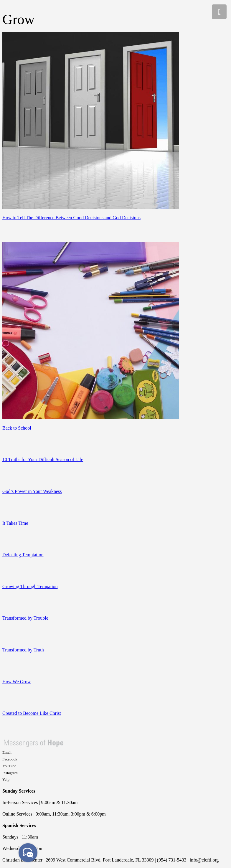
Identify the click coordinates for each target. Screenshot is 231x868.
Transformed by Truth (23, 650)
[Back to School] (91, 417)
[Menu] (219, 12)
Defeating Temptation (23, 555)
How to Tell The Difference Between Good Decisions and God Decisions (71, 218)
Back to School (17, 428)
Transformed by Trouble (25, 618)
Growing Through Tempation (30, 586)
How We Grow (16, 682)
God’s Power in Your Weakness (32, 491)
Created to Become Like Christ (32, 713)
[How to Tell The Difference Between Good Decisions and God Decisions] (91, 207)
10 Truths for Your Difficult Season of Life (43, 459)
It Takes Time (15, 523)
